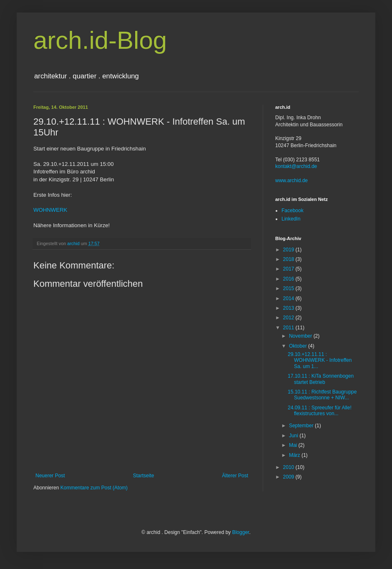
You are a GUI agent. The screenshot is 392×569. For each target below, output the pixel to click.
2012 (289, 318)
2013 (289, 308)
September (302, 426)
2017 (289, 269)
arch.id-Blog (100, 40)
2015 (289, 288)
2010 (289, 467)
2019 (289, 250)
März (295, 455)
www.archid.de (291, 180)
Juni (294, 436)
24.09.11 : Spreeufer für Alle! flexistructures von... (320, 411)
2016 (289, 279)
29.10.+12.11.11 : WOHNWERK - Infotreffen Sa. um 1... (320, 360)
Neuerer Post (50, 476)
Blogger (241, 532)
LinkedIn (291, 219)
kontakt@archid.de (296, 166)
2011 (289, 328)
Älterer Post (235, 476)
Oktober (299, 346)
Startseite (144, 476)
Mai (294, 445)
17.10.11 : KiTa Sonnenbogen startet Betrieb (321, 379)
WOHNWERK (50, 210)
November (301, 336)
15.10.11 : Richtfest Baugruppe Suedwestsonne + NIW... (322, 395)
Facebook (293, 211)
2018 (289, 259)
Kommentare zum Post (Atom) (94, 488)
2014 (289, 298)
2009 (289, 477)
